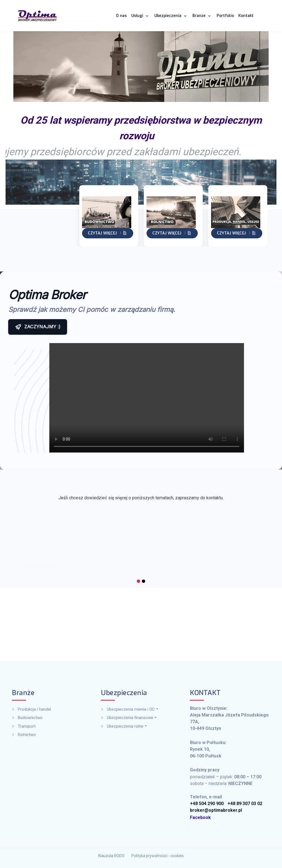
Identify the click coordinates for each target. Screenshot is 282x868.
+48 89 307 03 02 (237, 777)
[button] (141, 16)
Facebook (217, 783)
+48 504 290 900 (220, 777)
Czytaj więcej (43, 233)
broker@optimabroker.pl (224, 780)
